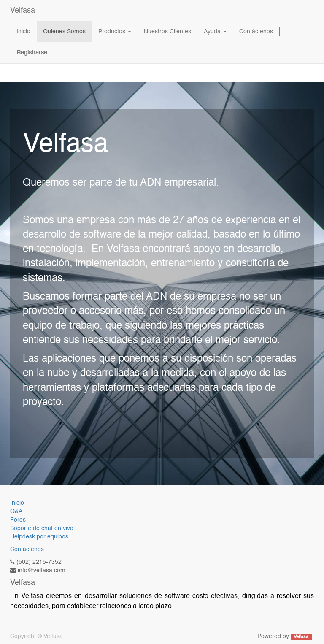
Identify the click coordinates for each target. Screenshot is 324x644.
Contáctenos (27, 549)
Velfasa (23, 11)
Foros (18, 520)
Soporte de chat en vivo (42, 528)
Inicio (17, 503)
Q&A (16, 511)
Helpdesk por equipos (39, 537)
